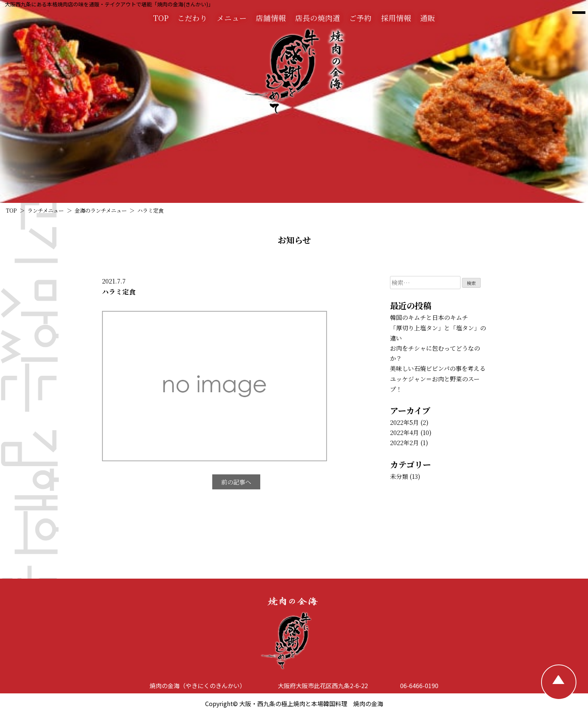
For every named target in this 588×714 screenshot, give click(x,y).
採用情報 (396, 18)
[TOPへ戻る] (559, 682)
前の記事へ (236, 482)
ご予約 (360, 18)
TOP (161, 18)
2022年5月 (404, 422)
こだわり (192, 18)
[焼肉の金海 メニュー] (579, 13)
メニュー (232, 18)
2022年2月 (404, 443)
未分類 (399, 476)
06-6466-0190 (419, 685)
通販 (427, 18)
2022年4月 (404, 433)
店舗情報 (271, 18)
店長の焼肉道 (318, 18)
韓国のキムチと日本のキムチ (429, 317)
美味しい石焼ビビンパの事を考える (438, 368)
